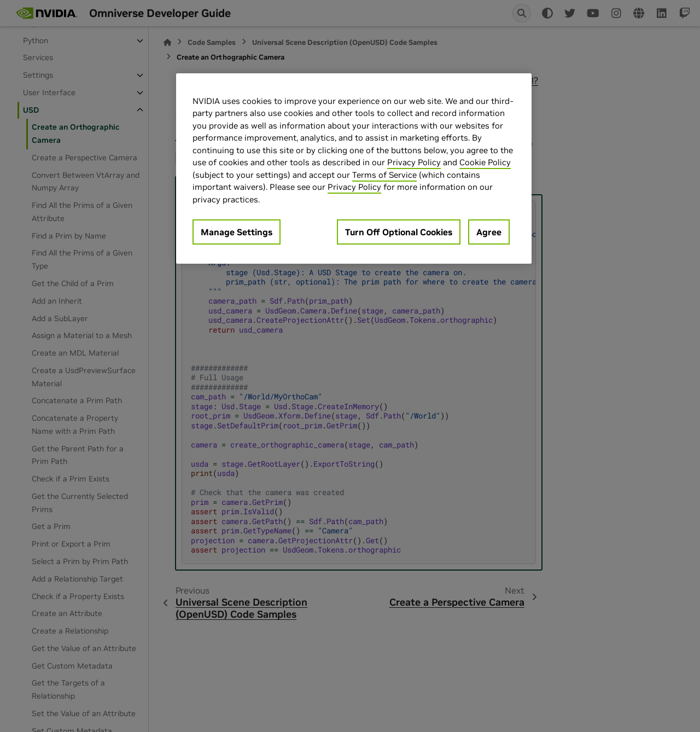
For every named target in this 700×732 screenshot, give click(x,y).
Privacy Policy (414, 162)
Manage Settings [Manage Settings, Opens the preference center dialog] (237, 232)
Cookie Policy (485, 162)
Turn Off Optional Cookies (399, 232)
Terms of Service (384, 175)
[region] (354, 169)
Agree (489, 232)
